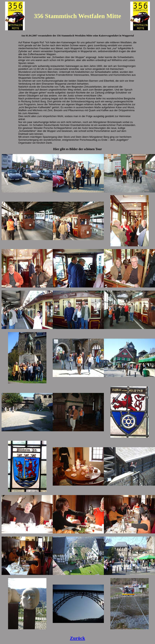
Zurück (77, 638)
